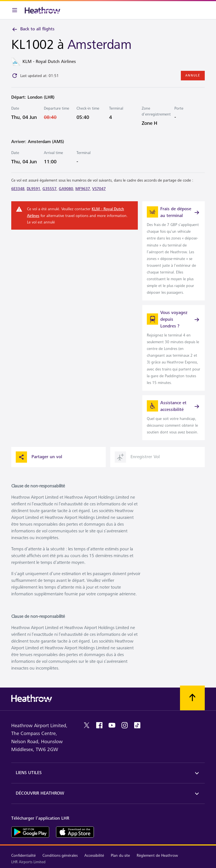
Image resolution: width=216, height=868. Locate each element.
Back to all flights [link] (33, 29)
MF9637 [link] (83, 189)
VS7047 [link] (99, 189)
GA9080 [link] (66, 189)
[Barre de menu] (15, 10)
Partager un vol (39, 457)
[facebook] (99, 725)
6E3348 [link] (18, 189)
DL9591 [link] (33, 189)
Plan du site (120, 855)
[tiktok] (137, 725)
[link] (174, 251)
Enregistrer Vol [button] (137, 457)
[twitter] (87, 725)
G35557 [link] (49, 189)
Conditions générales (60, 855)
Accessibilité (94, 855)
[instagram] (125, 725)
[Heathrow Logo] (42, 10)
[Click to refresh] (15, 76)
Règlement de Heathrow (157, 855)
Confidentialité (23, 855)
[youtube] (112, 725)
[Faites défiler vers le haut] (192, 698)
